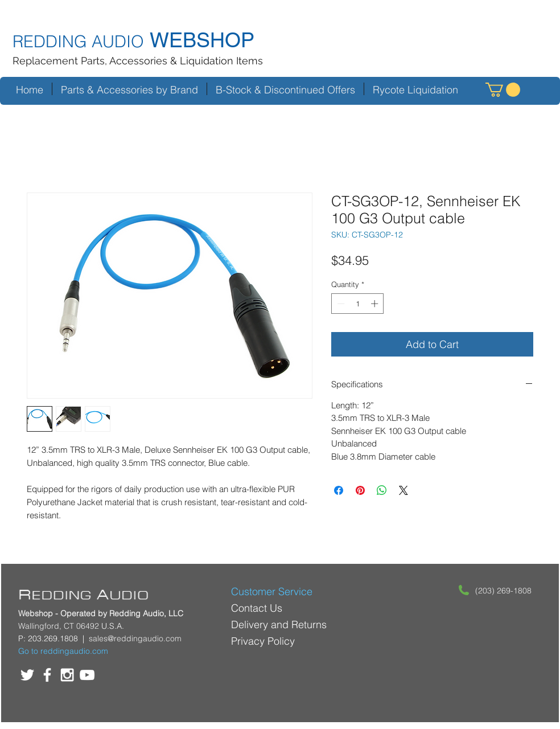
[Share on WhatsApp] (382, 490)
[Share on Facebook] (339, 490)
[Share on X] (403, 490)
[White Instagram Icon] (67, 675)
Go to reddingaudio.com (63, 651)
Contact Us (257, 608)
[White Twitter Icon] (27, 675)
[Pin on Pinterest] (360, 490)
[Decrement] (340, 304)
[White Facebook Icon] (47, 675)
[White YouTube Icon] (87, 675)
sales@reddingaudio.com (135, 638)
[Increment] (376, 304)
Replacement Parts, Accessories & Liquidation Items (138, 61)
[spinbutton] (358, 304)
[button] (503, 90)
